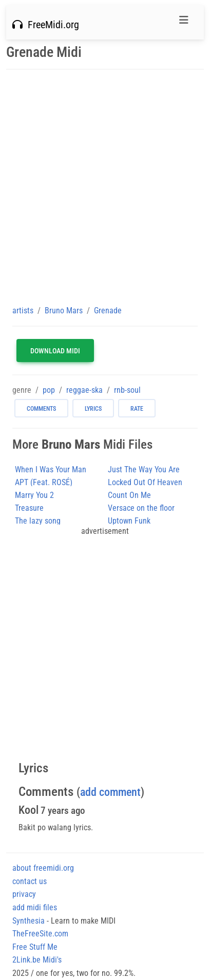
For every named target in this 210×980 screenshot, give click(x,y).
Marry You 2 (34, 495)
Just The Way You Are (144, 469)
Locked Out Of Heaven (145, 482)
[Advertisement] (105, 187)
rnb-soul (127, 390)
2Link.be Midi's (37, 960)
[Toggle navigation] (184, 23)
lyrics (93, 409)
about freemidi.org (43, 868)
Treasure (29, 508)
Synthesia (28, 921)
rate (137, 409)
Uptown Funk (129, 521)
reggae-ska (84, 390)
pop (49, 390)
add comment (110, 792)
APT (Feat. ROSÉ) (44, 482)
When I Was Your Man (51, 469)
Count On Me (129, 495)
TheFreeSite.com (40, 934)
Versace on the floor (141, 508)
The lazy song (38, 521)
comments (41, 409)
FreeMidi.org (46, 25)
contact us (30, 881)
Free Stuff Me (35, 947)
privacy (24, 894)
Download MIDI (55, 351)
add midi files (35, 907)
